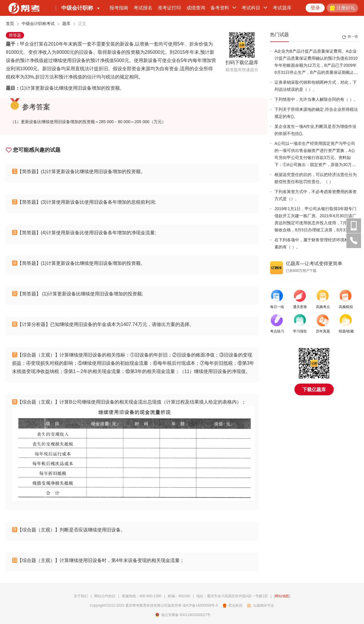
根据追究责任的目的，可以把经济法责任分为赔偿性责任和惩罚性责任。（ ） (316, 178)
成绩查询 (196, 8)
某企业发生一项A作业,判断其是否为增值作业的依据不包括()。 (315, 130)
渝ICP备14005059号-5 (200, 605)
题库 (66, 24)
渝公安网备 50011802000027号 (183, 615)
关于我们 (81, 596)
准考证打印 (169, 8)
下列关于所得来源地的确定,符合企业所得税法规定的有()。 (316, 113)
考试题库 (282, 8)
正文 (82, 24)
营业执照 (233, 605)
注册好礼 (342, 8)
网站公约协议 (105, 596)
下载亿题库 (314, 390)
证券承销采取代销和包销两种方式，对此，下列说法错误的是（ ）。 (316, 86)
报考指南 (119, 8)
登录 (315, 8)
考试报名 (143, 8)
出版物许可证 (261, 605)
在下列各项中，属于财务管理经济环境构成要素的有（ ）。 (316, 243)
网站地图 (282, 596)
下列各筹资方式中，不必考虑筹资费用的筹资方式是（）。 (316, 195)
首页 (10, 24)
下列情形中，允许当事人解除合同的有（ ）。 (316, 99)
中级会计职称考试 (38, 24)
